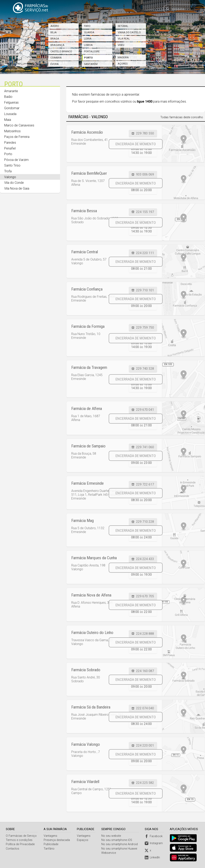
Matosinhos (12, 131)
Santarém (91, 64)
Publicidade (51, 844)
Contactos (13, 849)
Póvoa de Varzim (16, 160)
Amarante (11, 91)
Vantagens (50, 836)
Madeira (123, 57)
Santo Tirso (12, 165)
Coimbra (56, 58)
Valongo (10, 177)
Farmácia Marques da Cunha (94, 558)
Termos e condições (19, 840)
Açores (123, 64)
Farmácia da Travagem (89, 367)
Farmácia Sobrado (86, 670)
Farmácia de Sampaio (88, 446)
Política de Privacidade (20, 844)
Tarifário (49, 849)
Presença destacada (57, 840)
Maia (8, 120)
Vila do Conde (14, 183)
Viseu (121, 45)
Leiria (88, 39)
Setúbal (123, 26)
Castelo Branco (61, 51)
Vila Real (124, 39)
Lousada (10, 114)
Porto (88, 58)
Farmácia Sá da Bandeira (91, 707)
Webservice (109, 853)
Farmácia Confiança (87, 289)
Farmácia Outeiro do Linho (92, 633)
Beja (54, 32)
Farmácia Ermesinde (87, 483)
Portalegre (92, 51)
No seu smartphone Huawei (120, 849)
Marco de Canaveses (19, 125)
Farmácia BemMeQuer (89, 173)
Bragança (57, 45)
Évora (55, 64)
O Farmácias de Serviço (21, 836)
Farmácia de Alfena (87, 409)
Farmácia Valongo (86, 744)
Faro (87, 26)
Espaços (83, 840)
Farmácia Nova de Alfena (91, 595)
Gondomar (12, 108)
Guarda (89, 32)
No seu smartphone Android (120, 844)
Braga (55, 39)
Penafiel (10, 148)
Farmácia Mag (82, 521)
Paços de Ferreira (17, 137)
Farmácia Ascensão (87, 132)
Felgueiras (11, 102)
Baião (8, 97)
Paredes (10, 143)
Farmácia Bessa (84, 211)
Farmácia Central (85, 252)
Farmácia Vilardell (85, 782)
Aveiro (55, 26)
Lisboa (88, 45)
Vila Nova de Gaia (17, 188)
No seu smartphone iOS (117, 840)
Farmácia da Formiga (88, 326)
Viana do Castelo (129, 32)
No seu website (112, 836)
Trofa (8, 171)
